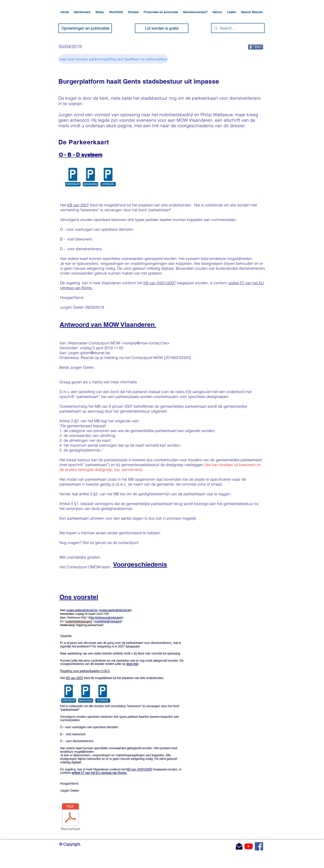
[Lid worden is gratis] (162, 28)
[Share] (256, 47)
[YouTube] (249, 846)
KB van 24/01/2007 (160, 283)
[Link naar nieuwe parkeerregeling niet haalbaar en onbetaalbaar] (113, 59)
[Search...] (238, 28)
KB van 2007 (78, 205)
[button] (83, 12)
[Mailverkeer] (70, 818)
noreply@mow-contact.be (145, 343)
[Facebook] (259, 846)
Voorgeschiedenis (140, 564)
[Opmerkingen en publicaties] (85, 28)
